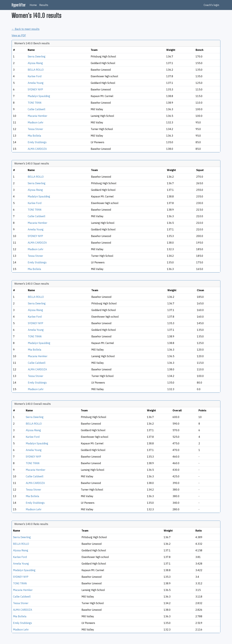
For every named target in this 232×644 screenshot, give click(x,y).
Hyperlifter (19, 5)
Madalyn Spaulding (39, 96)
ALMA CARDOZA (37, 149)
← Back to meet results (26, 29)
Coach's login (211, 5)
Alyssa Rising (35, 63)
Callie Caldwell (36, 109)
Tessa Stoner (35, 129)
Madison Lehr (36, 122)
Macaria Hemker (37, 116)
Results (44, 5)
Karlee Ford (35, 76)
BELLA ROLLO (36, 70)
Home (33, 5)
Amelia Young (36, 83)
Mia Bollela (34, 136)
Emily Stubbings (37, 142)
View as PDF (19, 35)
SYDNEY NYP (35, 89)
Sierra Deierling (37, 56)
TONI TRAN (35, 103)
